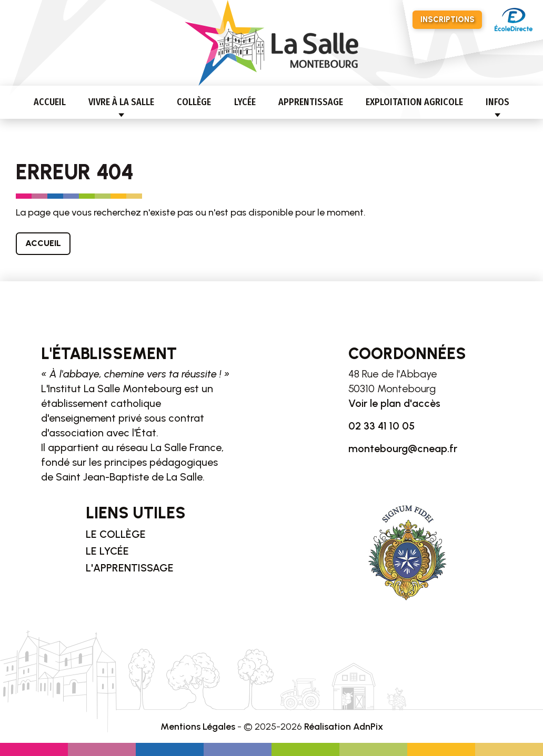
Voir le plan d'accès (394, 403)
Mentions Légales (198, 727)
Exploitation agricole (414, 102)
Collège (194, 102)
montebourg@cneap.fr (403, 448)
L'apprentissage (130, 568)
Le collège (116, 534)
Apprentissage (311, 102)
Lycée (245, 102)
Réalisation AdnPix (344, 727)
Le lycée (107, 551)
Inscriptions (448, 19)
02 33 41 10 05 (381, 426)
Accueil (50, 102)
